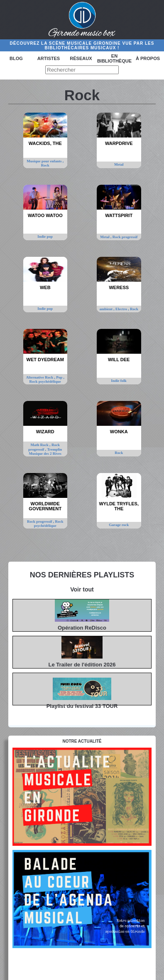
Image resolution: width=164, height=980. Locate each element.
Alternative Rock (40, 377)
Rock (45, 165)
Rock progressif (125, 237)
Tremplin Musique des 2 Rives (46, 451)
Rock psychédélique (45, 381)
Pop (60, 377)
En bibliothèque (114, 58)
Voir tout (82, 589)
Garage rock (119, 525)
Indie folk (119, 381)
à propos (148, 58)
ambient (107, 309)
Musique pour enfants (45, 161)
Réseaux (81, 58)
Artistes (49, 58)
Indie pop (45, 237)
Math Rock (40, 445)
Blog (16, 58)
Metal (119, 164)
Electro (122, 309)
